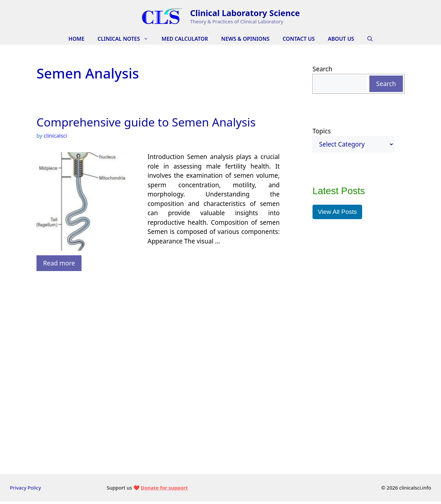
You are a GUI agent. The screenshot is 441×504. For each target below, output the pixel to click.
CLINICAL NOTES (126, 39)
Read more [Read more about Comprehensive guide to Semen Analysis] (59, 263)
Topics (322, 131)
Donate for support (164, 488)
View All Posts (337, 212)
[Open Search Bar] (370, 39)
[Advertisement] (158, 308)
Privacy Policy (25, 488)
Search (322, 69)
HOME (76, 39)
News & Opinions (245, 39)
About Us (341, 39)
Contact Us (299, 39)
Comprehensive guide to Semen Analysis (146, 122)
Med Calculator (185, 39)
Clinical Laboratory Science (245, 13)
